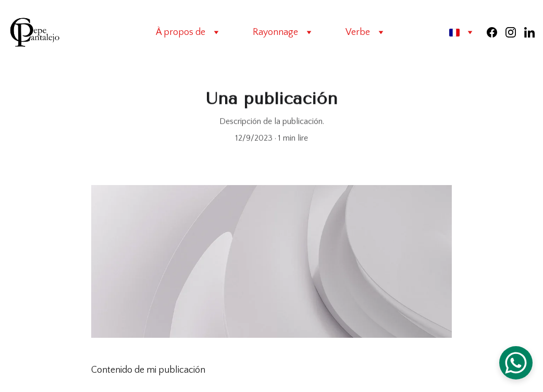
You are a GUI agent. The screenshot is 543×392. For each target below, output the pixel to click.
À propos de (181, 32)
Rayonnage (275, 32)
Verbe (358, 32)
